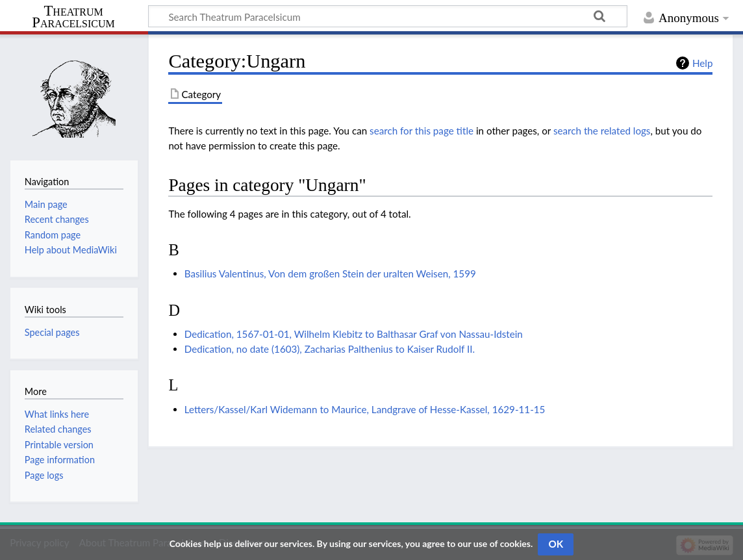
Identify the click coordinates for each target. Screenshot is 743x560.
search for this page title (422, 131)
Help (702, 63)
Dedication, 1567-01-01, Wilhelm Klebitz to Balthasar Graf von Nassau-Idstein (354, 334)
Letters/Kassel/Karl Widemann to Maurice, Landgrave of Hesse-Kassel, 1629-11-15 (365, 409)
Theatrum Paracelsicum (73, 17)
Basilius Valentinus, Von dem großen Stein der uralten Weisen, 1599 (330, 274)
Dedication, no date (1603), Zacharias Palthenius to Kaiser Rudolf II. (330, 349)
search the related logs (602, 131)
